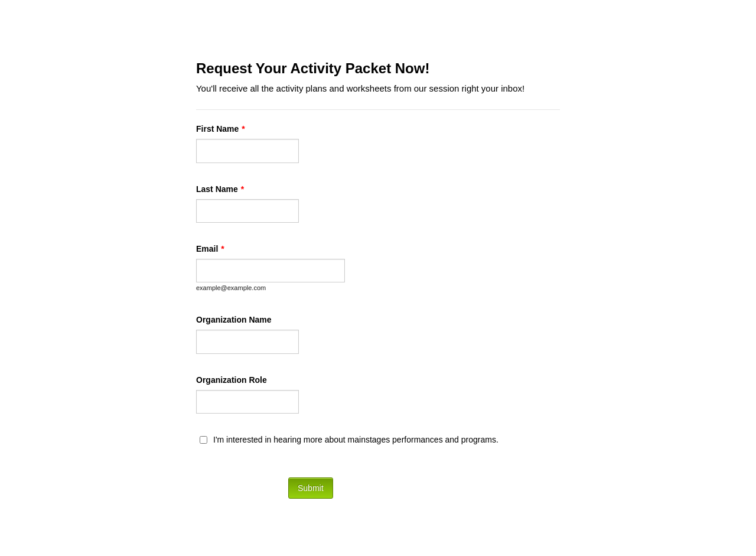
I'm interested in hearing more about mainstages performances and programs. (356, 440)
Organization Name (234, 320)
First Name (221, 129)
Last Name (220, 189)
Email (210, 249)
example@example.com (231, 288)
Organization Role (232, 380)
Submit (311, 488)
